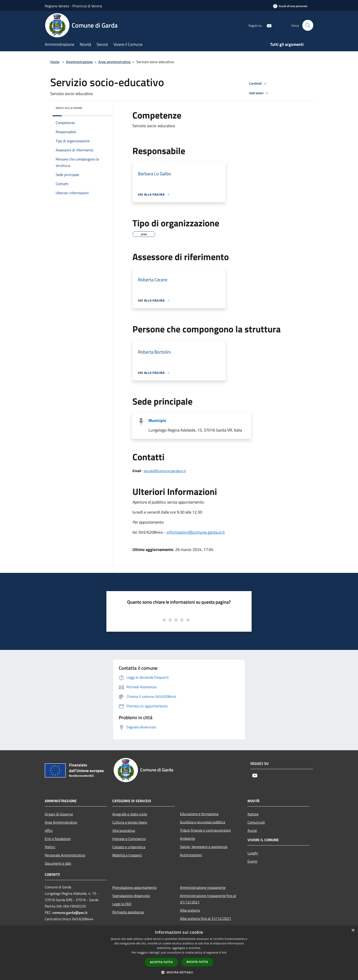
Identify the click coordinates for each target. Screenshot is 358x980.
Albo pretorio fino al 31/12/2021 (205, 918)
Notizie (253, 814)
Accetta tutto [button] (161, 962)
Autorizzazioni (191, 855)
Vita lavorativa (124, 830)
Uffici (49, 830)
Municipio (157, 420)
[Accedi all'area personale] (290, 6)
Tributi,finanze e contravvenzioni (205, 830)
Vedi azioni (259, 93)
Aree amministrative (115, 62)
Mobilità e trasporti (127, 855)
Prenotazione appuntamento (134, 887)
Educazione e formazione (199, 814)
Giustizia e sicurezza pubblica (203, 822)
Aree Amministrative (61, 822)
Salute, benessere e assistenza (204, 847)
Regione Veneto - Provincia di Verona (73, 6)
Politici (50, 847)
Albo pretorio (190, 910)
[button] (179, 972)
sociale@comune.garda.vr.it (165, 471)
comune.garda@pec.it (70, 913)
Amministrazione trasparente (203, 887)
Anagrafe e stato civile (130, 814)
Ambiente (187, 838)
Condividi (258, 84)
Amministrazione (79, 62)
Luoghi (253, 853)
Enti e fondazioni (58, 839)
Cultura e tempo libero (130, 822)
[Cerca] (308, 25)
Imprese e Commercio (129, 839)
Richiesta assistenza (128, 912)
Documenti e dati (58, 863)
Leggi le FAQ (122, 904)
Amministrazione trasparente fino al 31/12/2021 (208, 899)
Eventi (253, 861)
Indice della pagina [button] (69, 108)
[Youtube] (267, 25)
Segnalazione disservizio (131, 896)
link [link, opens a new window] (224, 953)
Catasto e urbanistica (129, 847)
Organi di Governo (59, 814)
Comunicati (256, 822)
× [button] (353, 930)
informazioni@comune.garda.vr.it (196, 532)
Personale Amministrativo (65, 855)
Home (55, 62)
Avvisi (252, 830)
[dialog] (179, 953)
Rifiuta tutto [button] (197, 962)
